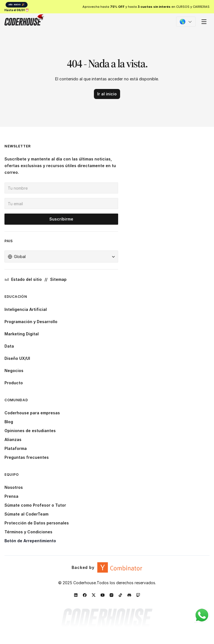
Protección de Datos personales (37, 523)
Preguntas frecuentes (27, 457)
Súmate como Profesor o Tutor (35, 505)
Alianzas (13, 439)
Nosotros (14, 487)
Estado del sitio (26, 279)
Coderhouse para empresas (32, 413)
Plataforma (16, 448)
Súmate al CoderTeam (26, 514)
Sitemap (58, 279)
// (46, 279)
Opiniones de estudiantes (30, 431)
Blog (9, 422)
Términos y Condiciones (28, 532)
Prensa (11, 496)
